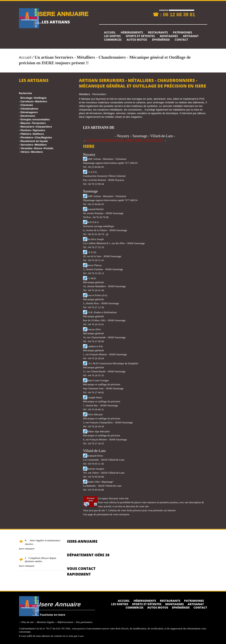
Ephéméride (161, 40)
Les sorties (112, 36)
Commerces (113, 40)
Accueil (110, 32)
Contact (181, 40)
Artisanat (191, 36)
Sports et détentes (140, 36)
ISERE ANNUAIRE (63, 14)
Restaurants (158, 32)
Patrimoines (182, 32)
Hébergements (132, 32)
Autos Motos (137, 40)
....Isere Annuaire (56, 604)
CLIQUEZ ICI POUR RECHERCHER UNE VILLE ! (125, 141)
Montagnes (169, 36)
